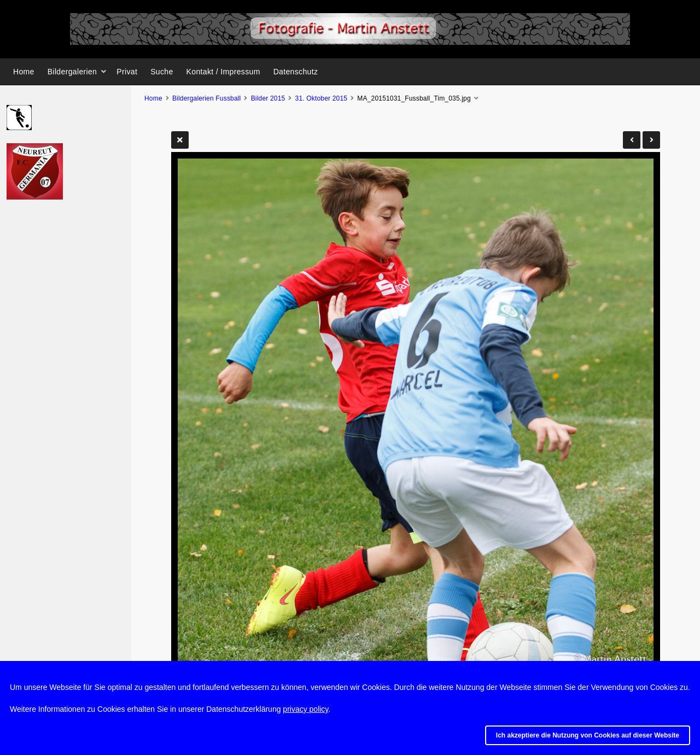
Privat (127, 72)
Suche (162, 72)
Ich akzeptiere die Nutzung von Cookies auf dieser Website (588, 735)
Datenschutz (296, 72)
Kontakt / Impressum (223, 72)
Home (24, 72)
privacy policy (305, 709)
